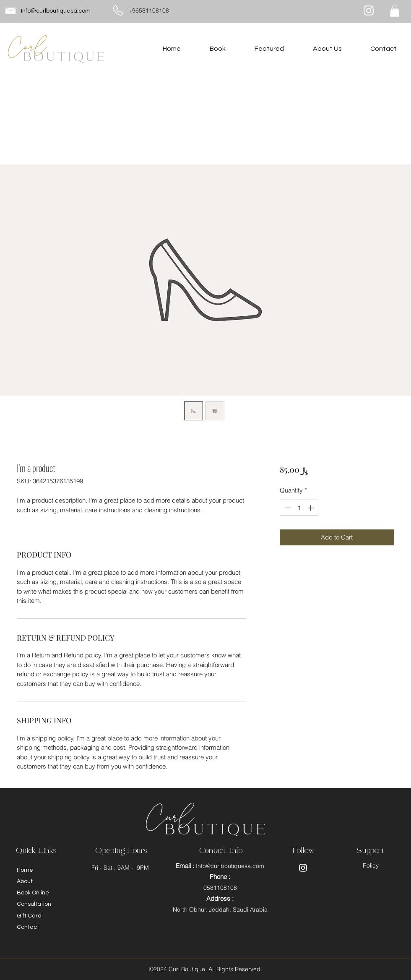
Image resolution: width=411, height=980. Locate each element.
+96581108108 (149, 10)
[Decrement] (287, 508)
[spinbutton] (299, 508)
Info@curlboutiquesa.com (56, 11)
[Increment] (311, 508)
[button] (395, 11)
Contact (28, 927)
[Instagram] (369, 10)
